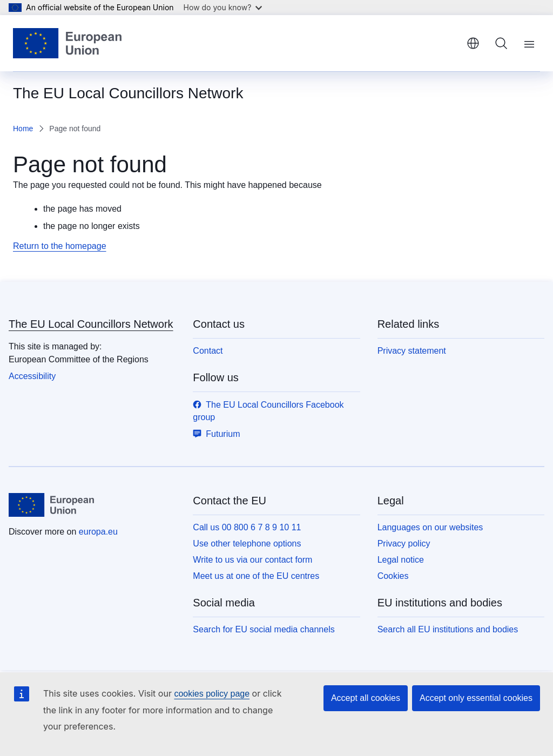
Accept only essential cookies (476, 698)
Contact (208, 351)
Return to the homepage (60, 246)
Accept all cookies (366, 698)
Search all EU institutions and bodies (448, 629)
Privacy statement (412, 351)
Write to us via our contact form (252, 560)
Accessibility (32, 376)
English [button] (473, 43)
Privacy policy (404, 544)
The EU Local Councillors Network (91, 324)
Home (23, 129)
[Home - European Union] (67, 43)
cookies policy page (212, 694)
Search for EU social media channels (264, 629)
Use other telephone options (247, 544)
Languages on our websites (430, 527)
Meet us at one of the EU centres (256, 576)
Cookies (393, 576)
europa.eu (98, 532)
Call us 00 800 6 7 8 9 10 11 (247, 527)
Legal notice (401, 560)
